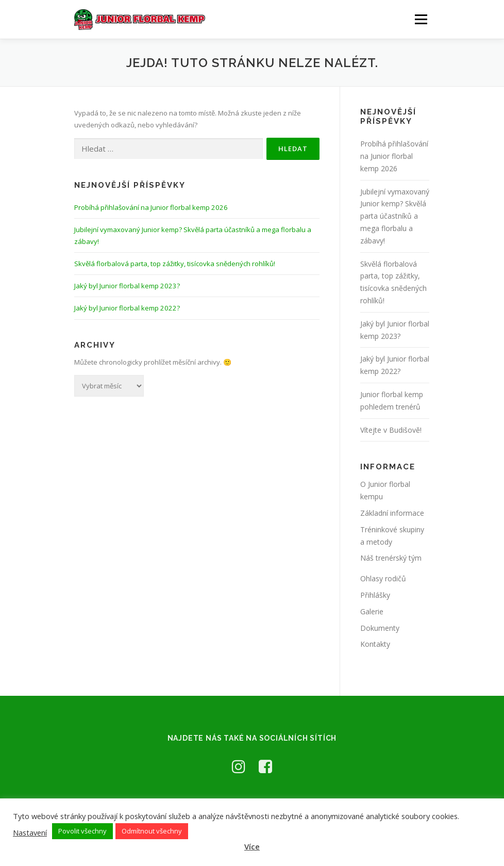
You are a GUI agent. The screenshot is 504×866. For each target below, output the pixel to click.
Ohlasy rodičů (383, 578)
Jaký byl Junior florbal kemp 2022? (127, 308)
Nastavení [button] (30, 832)
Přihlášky (375, 595)
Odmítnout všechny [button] (152, 831)
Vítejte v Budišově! (391, 430)
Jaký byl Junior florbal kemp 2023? (127, 286)
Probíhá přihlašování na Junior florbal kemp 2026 (151, 207)
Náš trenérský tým (391, 558)
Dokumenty (380, 628)
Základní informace (392, 513)
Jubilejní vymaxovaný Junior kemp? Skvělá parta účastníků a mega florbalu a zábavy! (395, 216)
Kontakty (375, 644)
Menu (421, 19)
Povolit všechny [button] (82, 831)
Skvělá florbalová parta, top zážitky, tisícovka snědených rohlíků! (175, 264)
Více (252, 846)
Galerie (372, 611)
